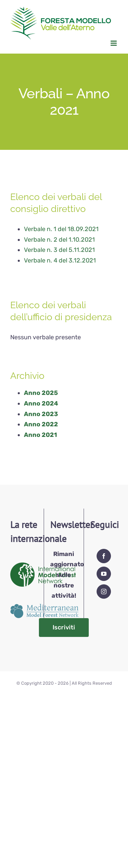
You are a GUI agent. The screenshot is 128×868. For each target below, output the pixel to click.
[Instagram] (104, 592)
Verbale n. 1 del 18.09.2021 (61, 229)
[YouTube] (104, 574)
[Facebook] (104, 556)
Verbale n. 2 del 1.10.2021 (59, 240)
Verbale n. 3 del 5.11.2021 (59, 250)
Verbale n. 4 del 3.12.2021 (60, 260)
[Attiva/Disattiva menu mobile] (114, 43)
